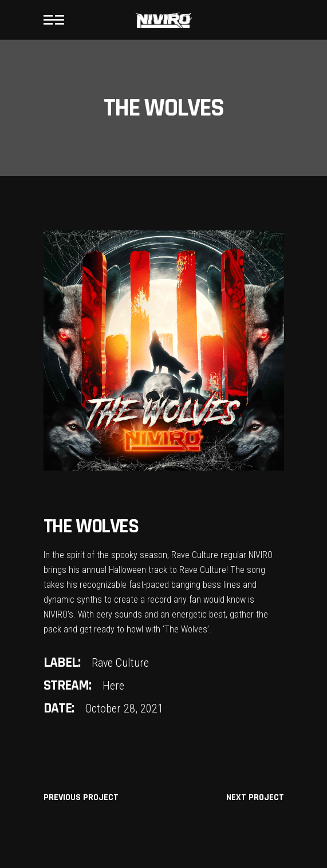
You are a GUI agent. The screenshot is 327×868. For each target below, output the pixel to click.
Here (113, 686)
